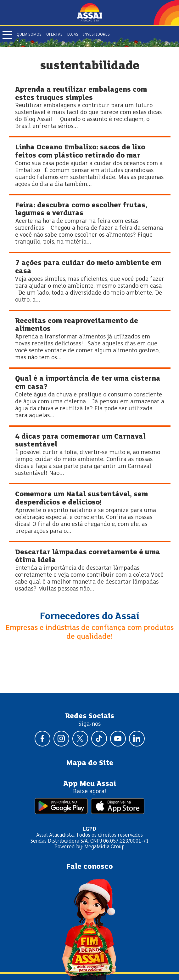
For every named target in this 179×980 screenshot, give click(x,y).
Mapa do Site (90, 763)
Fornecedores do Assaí (90, 617)
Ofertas (54, 35)
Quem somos (29, 35)
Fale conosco (90, 867)
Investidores (96, 35)
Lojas (73, 35)
